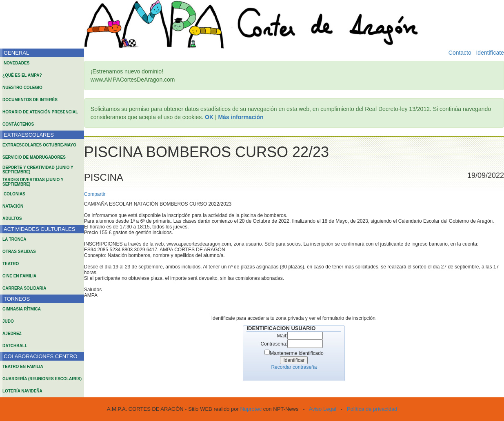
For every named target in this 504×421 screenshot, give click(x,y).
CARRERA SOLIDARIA (24, 288)
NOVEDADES (17, 63)
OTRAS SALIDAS (19, 251)
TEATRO (11, 264)
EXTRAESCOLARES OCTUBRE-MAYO (39, 145)
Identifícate (490, 53)
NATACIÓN (13, 206)
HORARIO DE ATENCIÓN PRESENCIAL (40, 112)
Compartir (95, 194)
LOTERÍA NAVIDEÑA (22, 391)
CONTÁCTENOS (18, 124)
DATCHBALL (15, 346)
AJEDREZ (12, 333)
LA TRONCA (14, 239)
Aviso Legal (323, 409)
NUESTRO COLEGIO (22, 88)
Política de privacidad (372, 409)
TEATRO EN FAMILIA (23, 367)
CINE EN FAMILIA (19, 276)
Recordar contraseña (294, 367)
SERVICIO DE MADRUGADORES (34, 157)
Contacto (460, 53)
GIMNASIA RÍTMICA (22, 309)
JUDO (8, 321)
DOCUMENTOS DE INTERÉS (30, 100)
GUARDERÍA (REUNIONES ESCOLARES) (42, 379)
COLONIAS (14, 194)
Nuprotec (251, 409)
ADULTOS (12, 218)
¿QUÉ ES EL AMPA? (22, 75)
